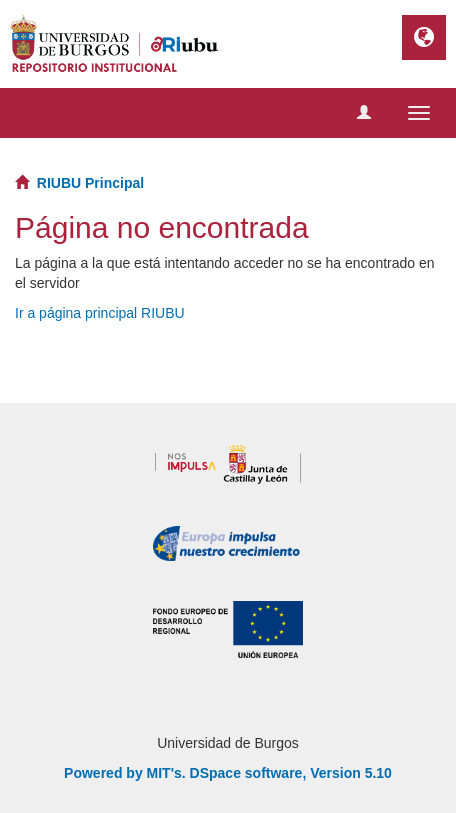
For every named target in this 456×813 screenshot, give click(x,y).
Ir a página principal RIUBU (100, 313)
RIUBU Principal (90, 183)
